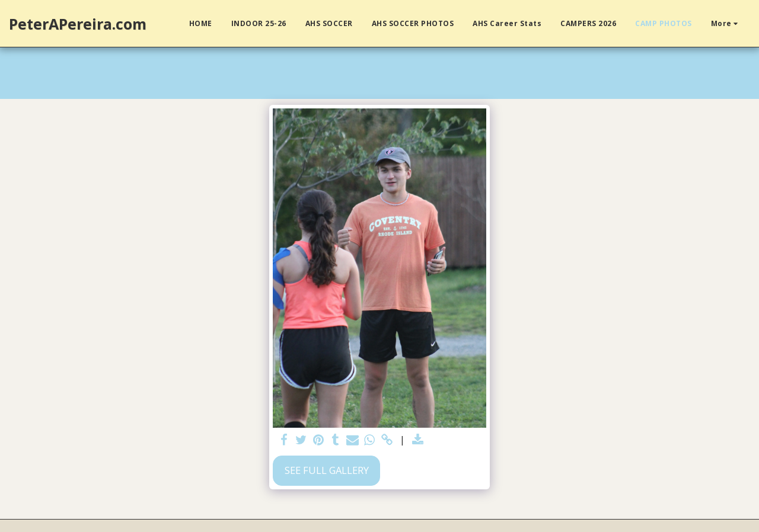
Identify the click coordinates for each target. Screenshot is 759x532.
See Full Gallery (327, 470)
